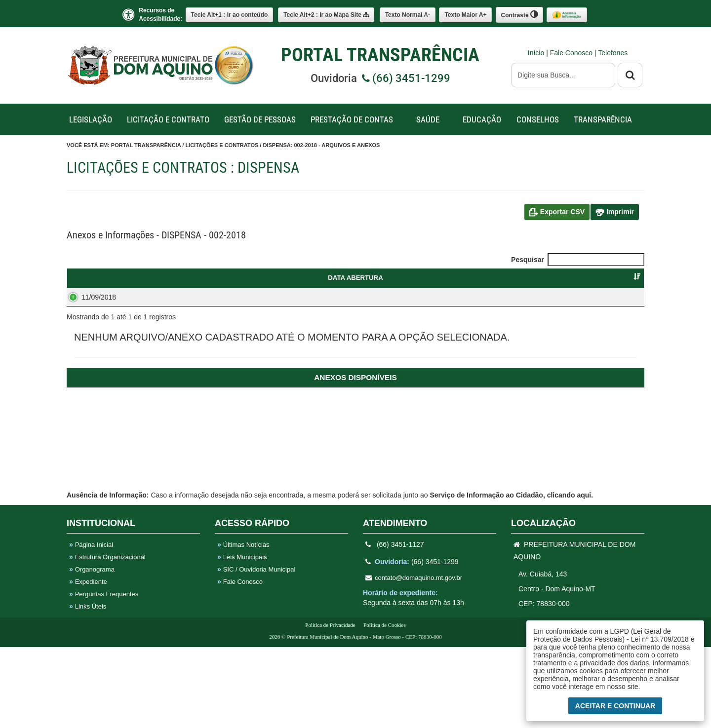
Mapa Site (326, 15)
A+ (465, 15)
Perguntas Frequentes (104, 675)
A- (408, 15)
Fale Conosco (572, 53)
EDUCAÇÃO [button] (482, 119)
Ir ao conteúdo (230, 15)
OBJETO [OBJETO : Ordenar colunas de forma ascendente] (311, 278)
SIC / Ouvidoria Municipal (256, 650)
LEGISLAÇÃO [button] (91, 119)
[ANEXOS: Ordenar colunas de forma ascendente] (355, 535)
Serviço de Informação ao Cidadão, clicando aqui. (511, 576)
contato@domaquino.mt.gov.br (414, 659)
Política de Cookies (385, 706)
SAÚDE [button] (428, 119)
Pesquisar (578, 260)
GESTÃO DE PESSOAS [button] (260, 119)
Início (537, 53)
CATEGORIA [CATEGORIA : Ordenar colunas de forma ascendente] (422, 278)
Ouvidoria (380, 78)
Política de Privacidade (330, 706)
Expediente (88, 663)
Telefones (613, 53)
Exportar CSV (557, 212)
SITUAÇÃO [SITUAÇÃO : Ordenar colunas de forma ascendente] (607, 278)
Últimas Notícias (243, 626)
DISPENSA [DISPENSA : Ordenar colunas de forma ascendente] (200, 278)
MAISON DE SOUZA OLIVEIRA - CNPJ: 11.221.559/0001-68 (524, 316)
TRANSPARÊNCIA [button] (603, 119)
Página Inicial (91, 626)
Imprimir (615, 212)
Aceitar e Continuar (615, 706)
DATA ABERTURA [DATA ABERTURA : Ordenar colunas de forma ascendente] (106, 278)
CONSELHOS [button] (538, 119)
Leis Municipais (242, 638)
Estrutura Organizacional (107, 638)
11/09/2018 (89, 307)
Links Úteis (88, 687)
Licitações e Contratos (222, 145)
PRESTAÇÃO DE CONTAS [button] (352, 119)
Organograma (92, 650)
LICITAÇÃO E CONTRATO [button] (168, 119)
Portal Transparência (146, 145)
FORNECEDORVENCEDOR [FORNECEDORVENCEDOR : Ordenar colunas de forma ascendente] (523, 282)
